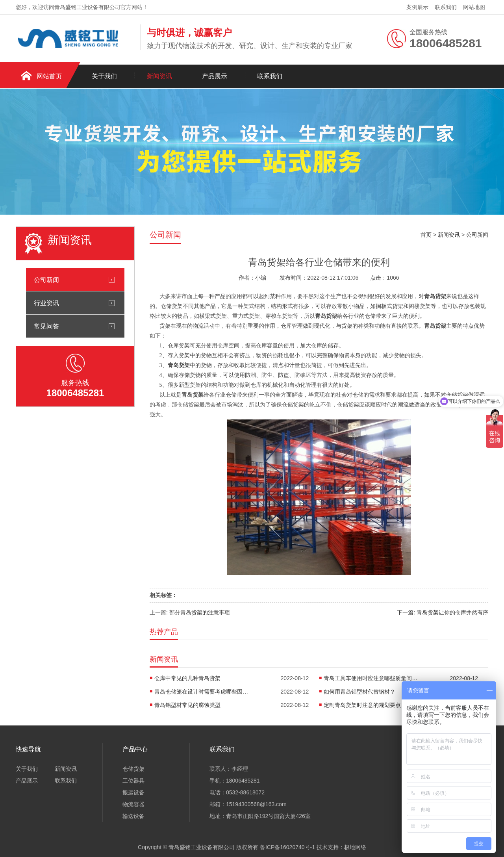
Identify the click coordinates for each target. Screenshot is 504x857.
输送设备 (133, 816)
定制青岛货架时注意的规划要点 (362, 705)
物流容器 (133, 804)
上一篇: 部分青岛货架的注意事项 (190, 612)
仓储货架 (133, 769)
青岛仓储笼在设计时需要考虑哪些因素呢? (202, 692)
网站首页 (49, 76)
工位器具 (133, 781)
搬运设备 (133, 792)
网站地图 (474, 7)
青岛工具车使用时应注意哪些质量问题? (371, 678)
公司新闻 (46, 280)
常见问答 (46, 326)
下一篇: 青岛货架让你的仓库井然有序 (443, 612)
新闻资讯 (159, 76)
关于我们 (104, 76)
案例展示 (417, 7)
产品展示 (215, 76)
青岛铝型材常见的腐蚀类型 (187, 705)
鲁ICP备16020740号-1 (287, 847)
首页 (426, 235)
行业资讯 (46, 303)
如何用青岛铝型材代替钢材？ (359, 692)
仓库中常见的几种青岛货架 (187, 678)
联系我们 (446, 7)
